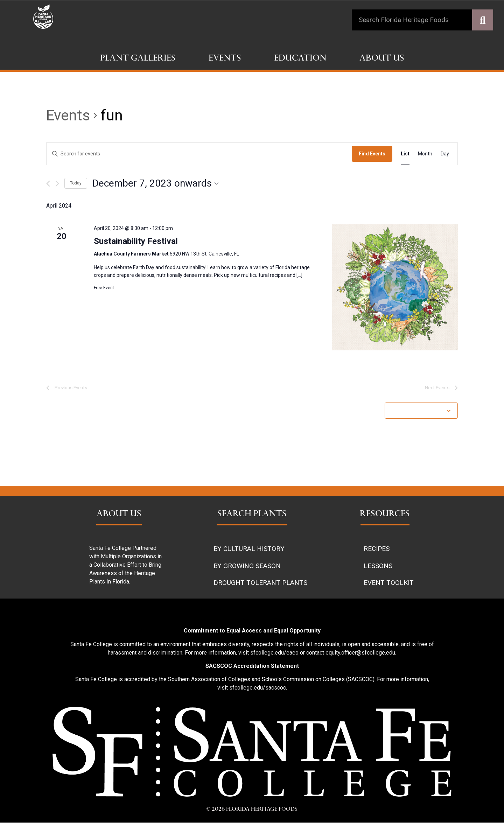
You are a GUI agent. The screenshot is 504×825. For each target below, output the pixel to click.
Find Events (372, 154)
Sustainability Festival (136, 241)
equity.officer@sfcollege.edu (360, 655)
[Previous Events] (48, 184)
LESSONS (378, 568)
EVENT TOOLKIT (389, 585)
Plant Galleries (138, 59)
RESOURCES (385, 517)
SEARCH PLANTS (252, 517)
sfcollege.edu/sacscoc (258, 690)
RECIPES (377, 551)
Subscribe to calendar (418, 413)
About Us (382, 59)
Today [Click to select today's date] (76, 183)
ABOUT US (119, 517)
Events (225, 59)
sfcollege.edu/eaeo (274, 655)
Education (300, 59)
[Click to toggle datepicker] (155, 183)
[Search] (483, 20)
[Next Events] (57, 184)
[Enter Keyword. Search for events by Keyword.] (199, 154)
